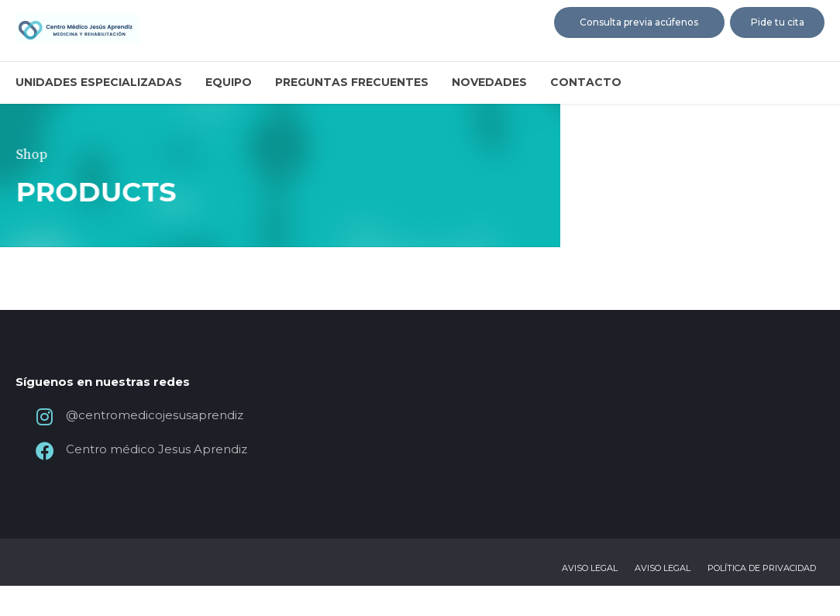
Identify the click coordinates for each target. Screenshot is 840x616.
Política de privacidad (762, 598)
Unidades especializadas (99, 82)
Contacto (586, 82)
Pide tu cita (778, 22)
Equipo (229, 82)
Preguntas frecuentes (352, 82)
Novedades (489, 82)
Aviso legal (590, 598)
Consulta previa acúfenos (639, 22)
